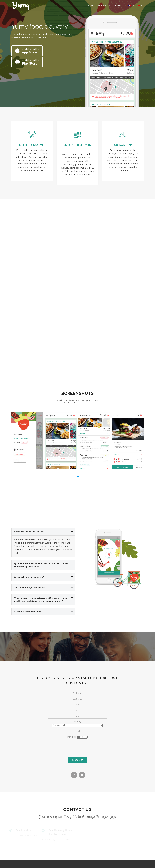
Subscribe (77, 760)
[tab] (43, 531)
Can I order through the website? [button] (43, 587)
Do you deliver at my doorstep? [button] (43, 576)
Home (91, 6)
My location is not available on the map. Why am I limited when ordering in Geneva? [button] (43, 564)
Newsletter (105, 6)
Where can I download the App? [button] (43, 531)
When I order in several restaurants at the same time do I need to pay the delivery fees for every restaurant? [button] (43, 599)
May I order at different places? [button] (43, 611)
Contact (120, 6)
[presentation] (77, 746)
